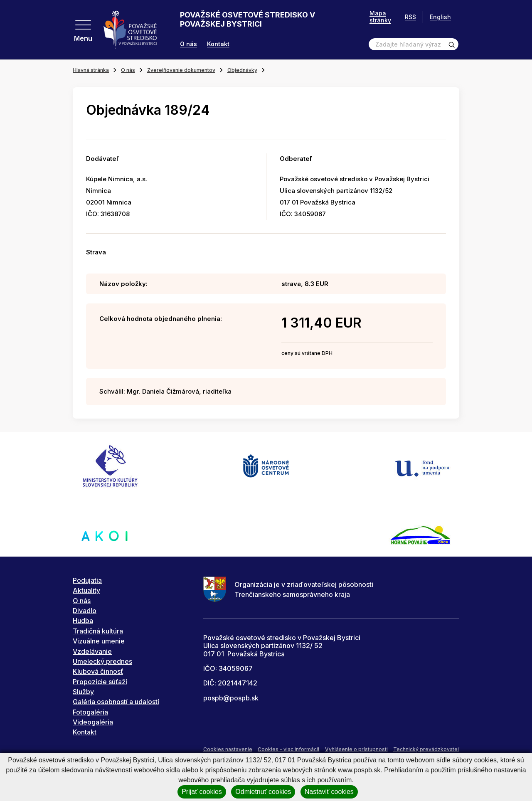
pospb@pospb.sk (231, 698)
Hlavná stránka (91, 70)
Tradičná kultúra (98, 631)
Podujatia (87, 580)
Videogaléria (93, 722)
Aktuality (86, 590)
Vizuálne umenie (99, 641)
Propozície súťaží (100, 682)
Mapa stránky (380, 17)
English (440, 17)
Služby (83, 692)
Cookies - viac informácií (288, 749)
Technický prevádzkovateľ (426, 749)
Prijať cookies (202, 792)
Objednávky (242, 70)
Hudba (83, 621)
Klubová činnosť (98, 671)
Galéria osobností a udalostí (116, 702)
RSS (410, 17)
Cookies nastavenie (228, 749)
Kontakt (218, 44)
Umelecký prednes (102, 661)
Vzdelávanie (92, 651)
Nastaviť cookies (329, 792)
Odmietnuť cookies (263, 792)
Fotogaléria (90, 712)
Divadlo (85, 611)
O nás (188, 44)
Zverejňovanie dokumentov (181, 70)
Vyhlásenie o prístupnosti (356, 749)
